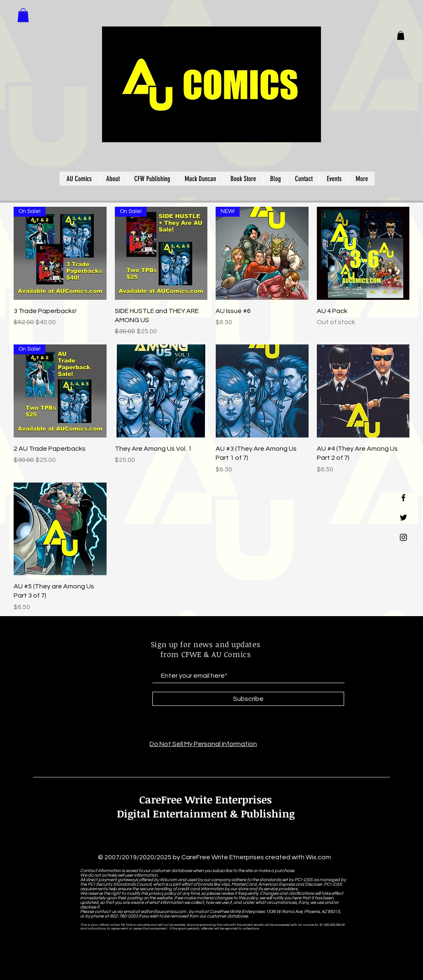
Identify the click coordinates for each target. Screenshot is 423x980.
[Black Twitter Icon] (403, 517)
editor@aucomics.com (164, 912)
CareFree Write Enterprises (206, 799)
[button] (401, 36)
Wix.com (318, 857)
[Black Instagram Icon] (403, 537)
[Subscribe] (248, 699)
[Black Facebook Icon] (403, 498)
